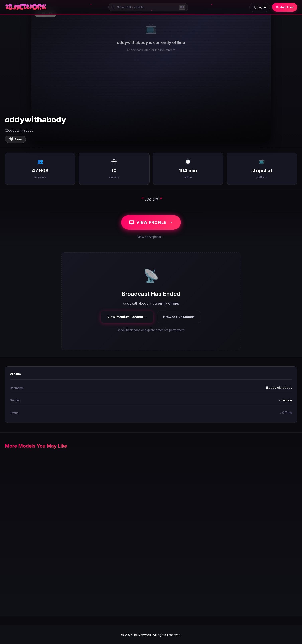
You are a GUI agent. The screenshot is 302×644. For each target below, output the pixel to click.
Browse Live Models (179, 317)
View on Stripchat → (151, 237)
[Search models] (148, 7)
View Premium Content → (127, 317)
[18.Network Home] (26, 7)
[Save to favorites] (15, 139)
